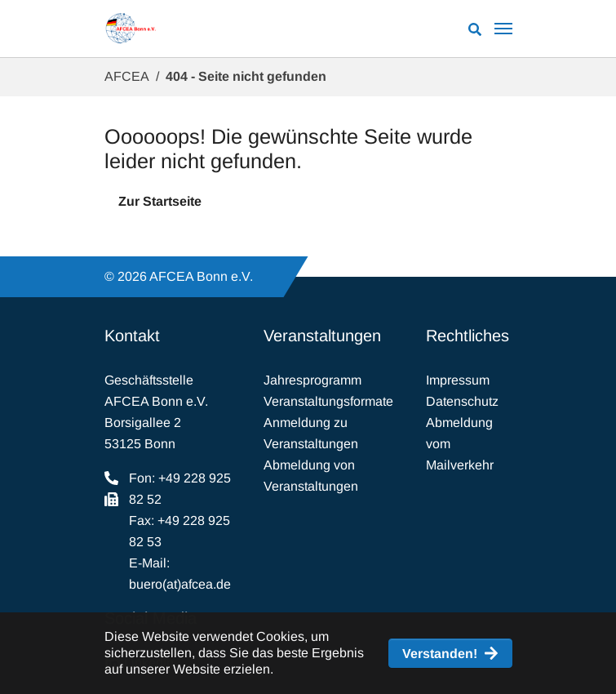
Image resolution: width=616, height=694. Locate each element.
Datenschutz (462, 401)
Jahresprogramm (312, 380)
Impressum (458, 380)
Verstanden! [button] (440, 654)
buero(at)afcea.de (180, 584)
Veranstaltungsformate (328, 401)
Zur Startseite (160, 201)
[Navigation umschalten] (503, 29)
